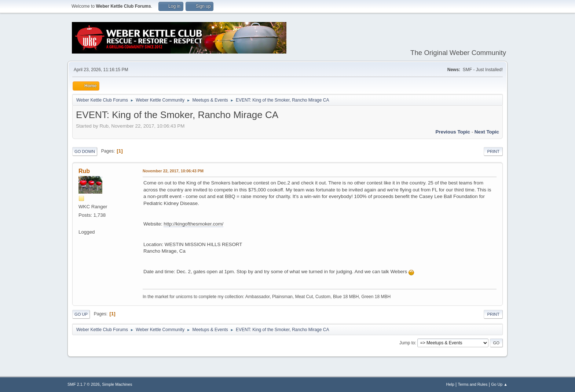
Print (493, 151)
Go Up (81, 314)
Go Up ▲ (499, 384)
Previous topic (453, 132)
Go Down (85, 151)
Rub (84, 171)
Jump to (407, 343)
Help (450, 384)
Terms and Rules (473, 384)
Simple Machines (117, 384)
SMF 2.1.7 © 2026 (84, 384)
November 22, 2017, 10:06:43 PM (173, 171)
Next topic (487, 132)
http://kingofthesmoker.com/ (193, 224)
